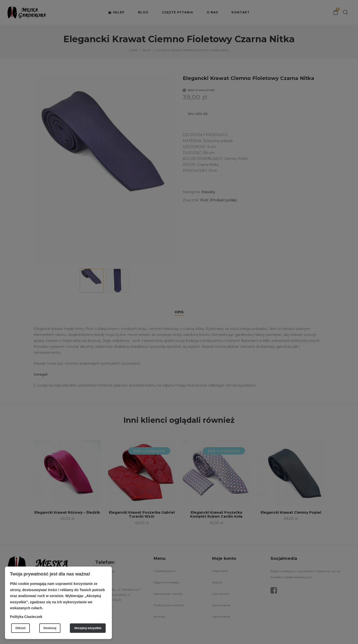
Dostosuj (50, 628)
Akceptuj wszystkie (88, 628)
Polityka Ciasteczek (26, 617)
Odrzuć (21, 628)
